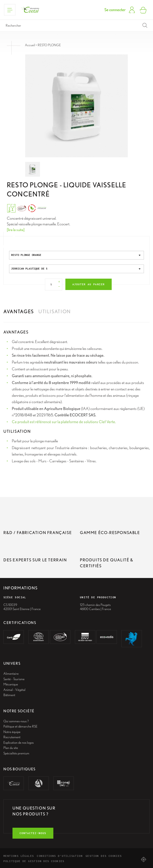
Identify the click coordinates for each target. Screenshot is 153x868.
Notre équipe (12, 732)
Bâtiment (9, 695)
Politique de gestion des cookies (34, 861)
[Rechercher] (76, 25)
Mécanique (11, 684)
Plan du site (11, 748)
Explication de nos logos (19, 743)
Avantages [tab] (19, 311)
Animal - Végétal (14, 690)
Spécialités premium (16, 753)
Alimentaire (11, 674)
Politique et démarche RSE (20, 726)
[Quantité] (51, 285)
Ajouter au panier (89, 284)
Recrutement (12, 737)
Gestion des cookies (104, 856)
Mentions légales (19, 856)
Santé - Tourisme (14, 679)
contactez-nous (33, 833)
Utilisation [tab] (55, 311)
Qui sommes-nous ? (16, 721)
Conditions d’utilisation (60, 856)
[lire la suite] (16, 230)
